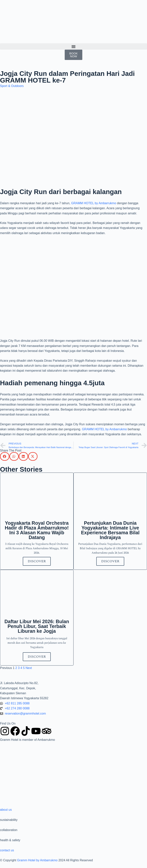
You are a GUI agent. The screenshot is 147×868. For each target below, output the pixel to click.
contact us (7, 850)
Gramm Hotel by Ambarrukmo (37, 860)
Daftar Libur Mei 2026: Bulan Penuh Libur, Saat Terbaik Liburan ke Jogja (37, 626)
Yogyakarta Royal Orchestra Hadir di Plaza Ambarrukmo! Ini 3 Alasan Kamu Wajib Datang (37, 530)
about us (6, 810)
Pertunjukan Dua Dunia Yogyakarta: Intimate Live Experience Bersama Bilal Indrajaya (110, 530)
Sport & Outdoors (12, 86)
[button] (73, 46)
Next (29, 668)
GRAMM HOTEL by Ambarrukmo (94, 203)
